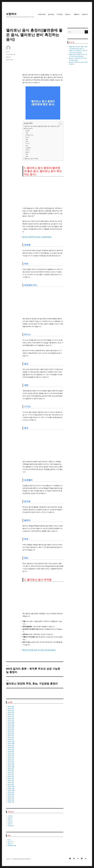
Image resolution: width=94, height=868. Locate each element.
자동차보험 (42, 14)
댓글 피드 (10, 844)
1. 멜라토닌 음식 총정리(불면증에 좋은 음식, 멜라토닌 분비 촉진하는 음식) (42, 127)
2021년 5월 (11, 777)
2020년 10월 (11, 790)
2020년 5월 (11, 800)
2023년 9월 (11, 728)
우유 (27, 133)
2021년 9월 (11, 769)
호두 (27, 146)
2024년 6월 (11, 710)
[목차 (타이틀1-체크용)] (60, 124)
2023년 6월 (11, 734)
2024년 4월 (11, 714)
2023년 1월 (11, 740)
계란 (27, 141)
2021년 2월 (11, 782)
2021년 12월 (11, 763)
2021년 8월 (11, 771)
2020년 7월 (11, 796)
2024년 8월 (11, 707)
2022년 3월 (11, 757)
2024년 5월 (11, 712)
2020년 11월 (11, 788)
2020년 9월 (11, 792)
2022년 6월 (11, 751)
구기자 (27, 144)
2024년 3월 (11, 716)
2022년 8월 (11, 747)
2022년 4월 (11, 755)
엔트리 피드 (11, 842)
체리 (27, 156)
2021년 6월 (11, 775)
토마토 (27, 150)
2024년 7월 (11, 708)
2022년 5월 (11, 753)
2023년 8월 (11, 730)
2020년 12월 (11, 786)
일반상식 (85, 14)
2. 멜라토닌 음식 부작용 (31, 159)
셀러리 (27, 152)
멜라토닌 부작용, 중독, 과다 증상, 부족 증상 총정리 (39, 650)
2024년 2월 (11, 718)
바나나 (27, 137)
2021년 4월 (11, 779)
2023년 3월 (11, 738)
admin (8, 52)
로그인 (9, 840)
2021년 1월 (10, 784)
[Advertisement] (43, 59)
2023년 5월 (11, 736)
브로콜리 (28, 148)
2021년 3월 (11, 781)
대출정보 (76, 14)
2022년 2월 (11, 759)
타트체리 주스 (30, 135)
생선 (27, 139)
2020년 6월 (11, 798)
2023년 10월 (11, 726)
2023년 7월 (11, 732)
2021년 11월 (11, 765)
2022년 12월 (11, 742)
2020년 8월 (11, 794)
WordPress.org (12, 846)
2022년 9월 (11, 745)
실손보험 (51, 14)
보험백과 (11, 14)
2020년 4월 (11, 802)
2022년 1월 (11, 761)
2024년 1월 (11, 720)
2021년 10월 (11, 767)
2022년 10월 (11, 744)
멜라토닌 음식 (10, 60)
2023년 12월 (11, 722)
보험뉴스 (68, 14)
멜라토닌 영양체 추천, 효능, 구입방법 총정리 (37, 237)
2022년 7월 (11, 749)
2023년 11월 (11, 724)
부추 (27, 154)
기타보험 (59, 14)
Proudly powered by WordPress (22, 859)
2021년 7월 (11, 773)
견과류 (27, 131)
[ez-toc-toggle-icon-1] (59, 124)
